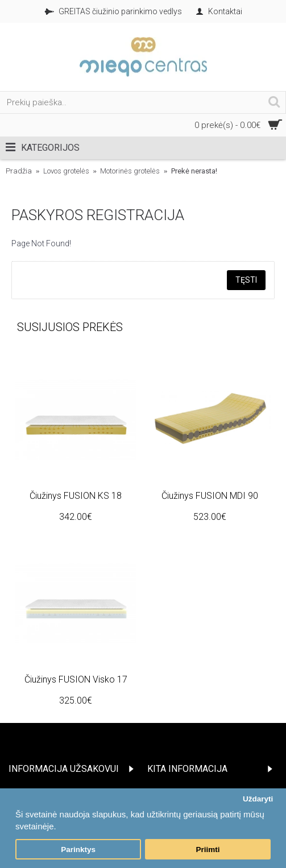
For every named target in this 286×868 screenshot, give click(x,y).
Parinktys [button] (78, 850)
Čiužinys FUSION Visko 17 (76, 679)
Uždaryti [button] (258, 799)
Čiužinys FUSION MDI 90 (210, 496)
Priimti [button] (208, 850)
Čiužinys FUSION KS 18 (76, 496)
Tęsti (246, 280)
